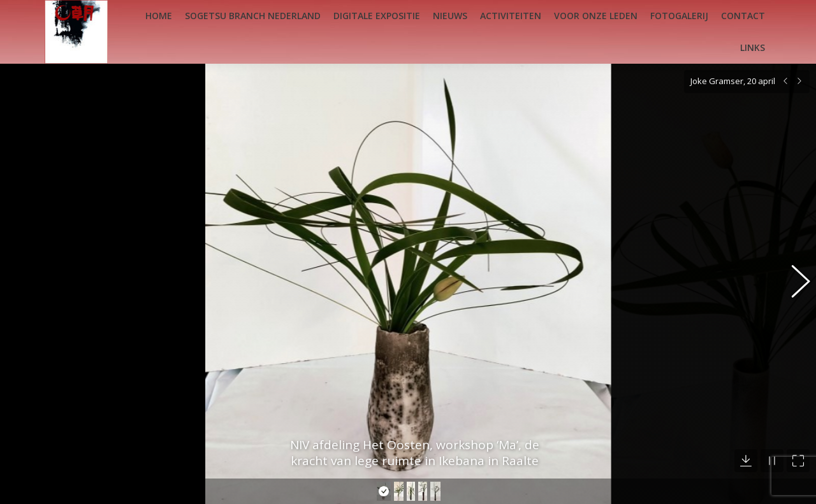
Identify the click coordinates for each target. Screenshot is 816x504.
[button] (794, 272)
